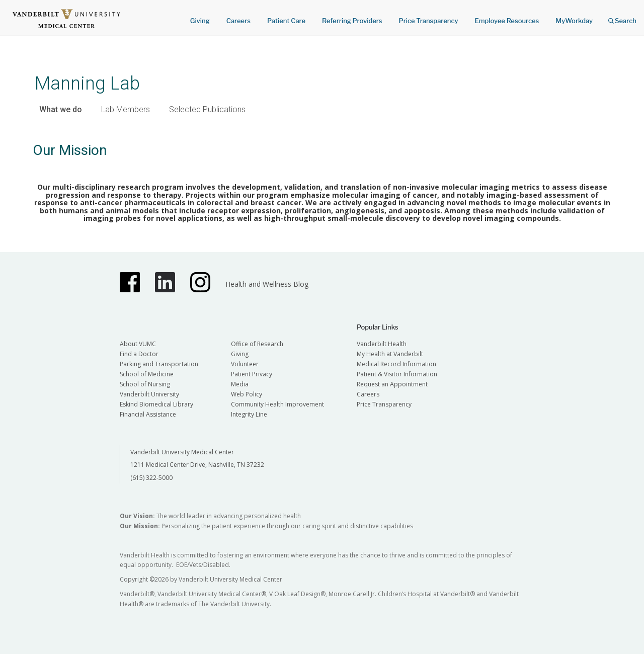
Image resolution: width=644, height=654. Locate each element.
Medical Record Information (396, 364)
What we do (61, 109)
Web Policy (247, 394)
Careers (238, 21)
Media (240, 384)
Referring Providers (352, 21)
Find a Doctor (139, 354)
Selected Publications (207, 109)
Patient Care (286, 21)
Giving (200, 21)
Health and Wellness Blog (267, 284)
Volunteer (245, 364)
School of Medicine (147, 374)
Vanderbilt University (149, 394)
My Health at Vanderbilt (390, 354)
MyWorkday (574, 21)
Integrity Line (249, 414)
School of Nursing (145, 384)
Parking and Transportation (159, 364)
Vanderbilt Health (382, 344)
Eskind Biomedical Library (156, 404)
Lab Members (126, 109)
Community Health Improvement (277, 404)
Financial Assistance (148, 414)
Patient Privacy (252, 374)
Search (622, 17)
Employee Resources (507, 21)
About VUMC (138, 344)
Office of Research (257, 344)
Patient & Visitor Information (397, 374)
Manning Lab (87, 83)
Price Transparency (429, 21)
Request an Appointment (392, 384)
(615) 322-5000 (151, 478)
